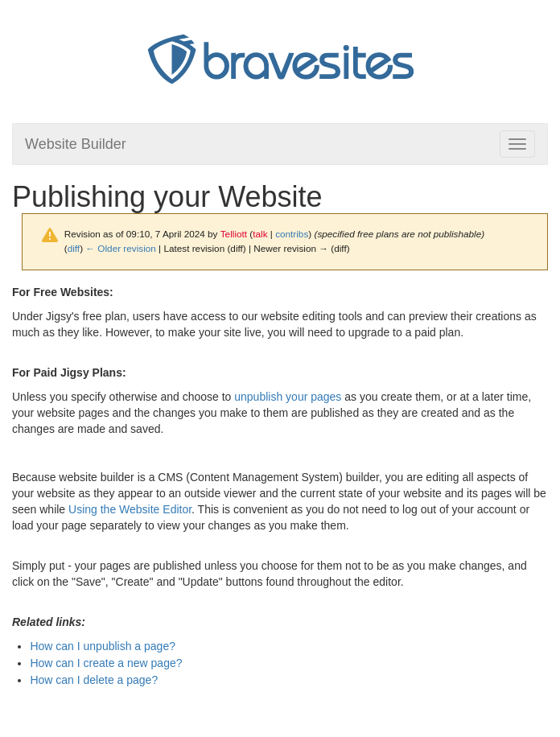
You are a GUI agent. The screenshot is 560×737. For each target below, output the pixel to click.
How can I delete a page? (94, 680)
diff (74, 248)
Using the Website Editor (130, 509)
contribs (292, 234)
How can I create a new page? (106, 663)
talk (260, 234)
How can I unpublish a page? (103, 646)
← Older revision (121, 248)
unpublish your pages (288, 397)
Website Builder (76, 144)
